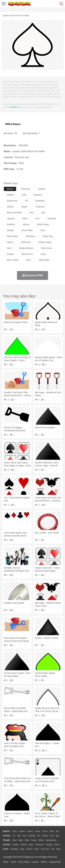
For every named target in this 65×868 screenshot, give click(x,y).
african (26, 224)
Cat (38, 836)
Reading (49, 845)
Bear (19, 836)
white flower (43, 224)
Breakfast (15, 849)
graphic (10, 254)
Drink (37, 849)
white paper (12, 236)
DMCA (44, 862)
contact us (14, 107)
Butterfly (32, 836)
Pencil (57, 845)
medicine (38, 195)
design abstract (26, 248)
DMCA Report (13, 124)
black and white (14, 213)
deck (29, 260)
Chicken (45, 836)
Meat (58, 849)
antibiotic (11, 224)
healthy (10, 230)
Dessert (29, 849)
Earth (52, 831)
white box (26, 242)
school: (7, 844)
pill (27, 201)
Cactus (38, 831)
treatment (40, 207)
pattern (10, 242)
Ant (14, 836)
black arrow (47, 248)
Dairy (22, 849)
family (34, 840)
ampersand (12, 201)
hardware (52, 218)
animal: (7, 836)
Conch (45, 831)
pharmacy (25, 189)
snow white (27, 230)
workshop (31, 236)
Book (31, 845)
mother (41, 840)
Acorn (15, 831)
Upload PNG (55, 862)
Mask (15, 840)
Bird (25, 836)
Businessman (51, 840)
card (9, 248)
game (43, 254)
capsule (11, 218)
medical (10, 195)
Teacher (24, 845)
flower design (45, 242)
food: (6, 849)
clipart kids (44, 260)
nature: (7, 831)
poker (25, 218)
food (43, 230)
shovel (10, 189)
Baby (21, 840)
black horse (27, 254)
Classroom (39, 845)
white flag (48, 236)
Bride (27, 840)
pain (32, 213)
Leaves (30, 831)
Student (16, 845)
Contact (35, 862)
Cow (52, 836)
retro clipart (13, 260)
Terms (13, 862)
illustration (40, 201)
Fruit (53, 849)
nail (43, 213)
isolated (41, 189)
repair (24, 207)
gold (24, 195)
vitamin (10, 207)
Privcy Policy (24, 862)
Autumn (22, 831)
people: (7, 840)
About (6, 862)
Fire (57, 831)
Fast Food (45, 849)
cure (37, 218)
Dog (57, 836)
